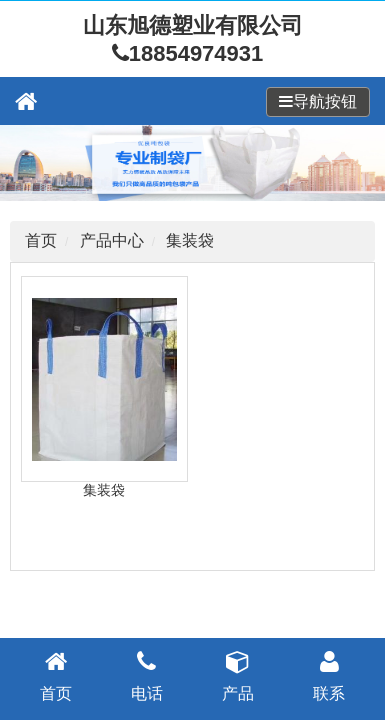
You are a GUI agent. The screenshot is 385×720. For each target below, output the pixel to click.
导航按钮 (325, 101)
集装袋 (190, 240)
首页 (41, 240)
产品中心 (112, 240)
